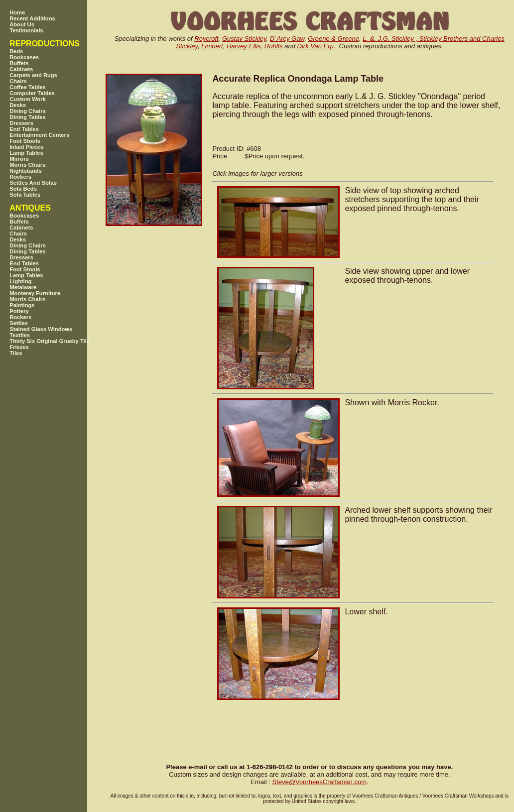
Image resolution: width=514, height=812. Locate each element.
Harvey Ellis (244, 46)
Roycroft (206, 39)
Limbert (212, 46)
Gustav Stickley (244, 39)
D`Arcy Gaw (287, 39)
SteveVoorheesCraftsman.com (319, 782)
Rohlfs (274, 46)
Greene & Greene (333, 39)
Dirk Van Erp (316, 46)
